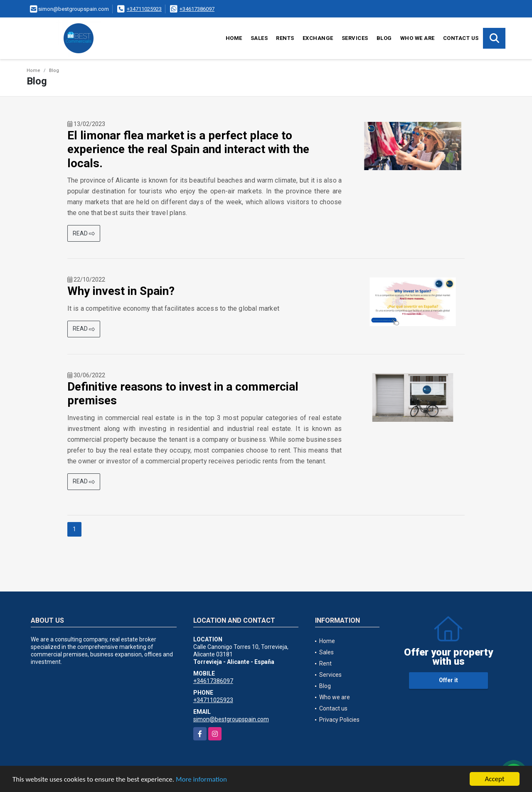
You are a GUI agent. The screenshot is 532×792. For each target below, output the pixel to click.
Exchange (318, 38)
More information (201, 779)
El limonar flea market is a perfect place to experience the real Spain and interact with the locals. (188, 149)
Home (234, 38)
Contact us (461, 38)
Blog (384, 38)
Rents (285, 38)
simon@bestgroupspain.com (231, 719)
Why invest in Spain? (121, 291)
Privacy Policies (339, 720)
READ (84, 233)
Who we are (417, 38)
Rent (325, 663)
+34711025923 (144, 9)
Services (355, 38)
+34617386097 (197, 9)
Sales (259, 38)
